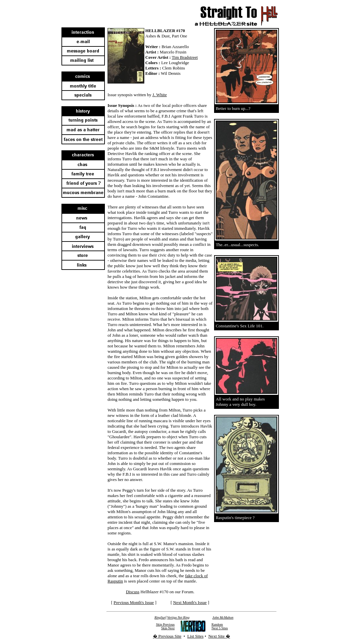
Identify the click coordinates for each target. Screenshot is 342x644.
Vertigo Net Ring (179, 617)
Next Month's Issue (190, 602)
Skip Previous (165, 624)
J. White (159, 95)
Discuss (133, 592)
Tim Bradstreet (185, 57)
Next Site (217, 636)
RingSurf (160, 617)
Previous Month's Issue (134, 602)
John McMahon (223, 617)
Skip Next (168, 628)
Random (217, 624)
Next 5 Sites (220, 628)
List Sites (196, 636)
